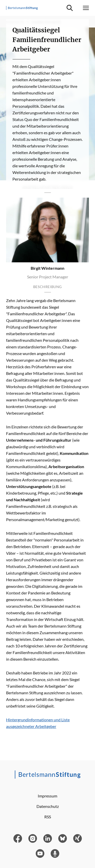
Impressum (48, 796)
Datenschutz (48, 806)
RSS (48, 817)
